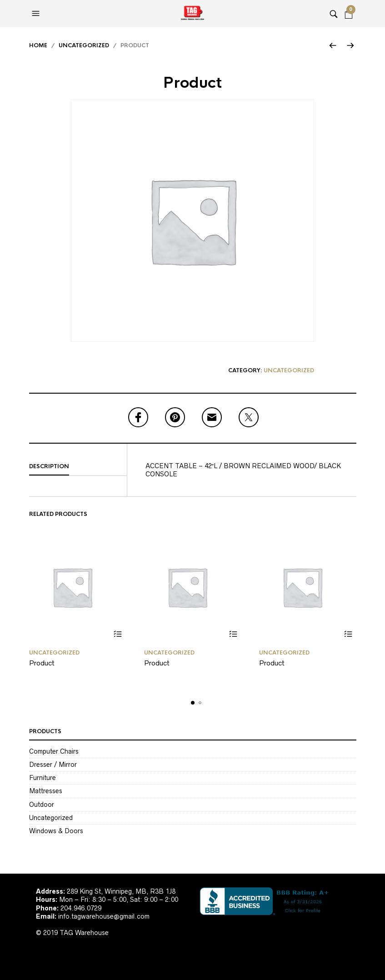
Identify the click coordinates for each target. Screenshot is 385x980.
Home (38, 45)
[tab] (78, 467)
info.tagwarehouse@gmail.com (104, 916)
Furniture (42, 778)
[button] (37, 14)
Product (42, 663)
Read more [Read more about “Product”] (118, 634)
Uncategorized (84, 45)
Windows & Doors (56, 831)
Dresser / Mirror (53, 765)
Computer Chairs (54, 751)
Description (49, 466)
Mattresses (46, 791)
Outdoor (42, 805)
